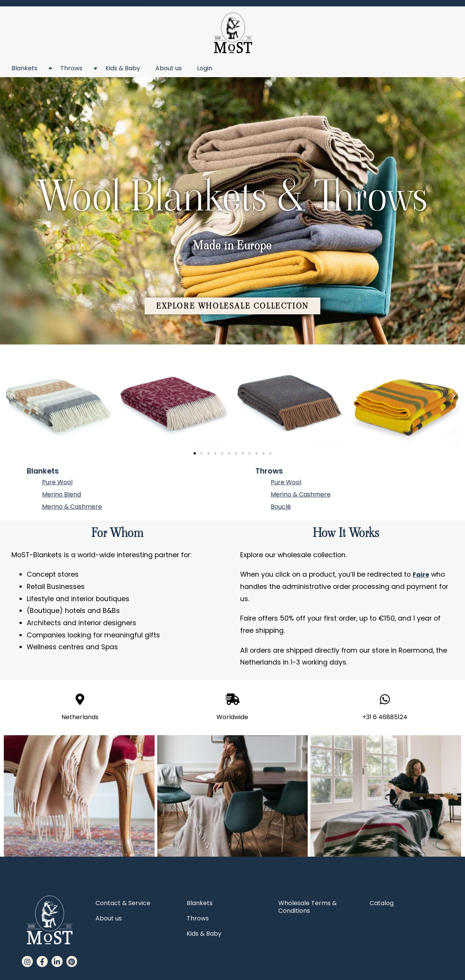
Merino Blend (61, 494)
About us (169, 68)
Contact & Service (123, 903)
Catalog (382, 903)
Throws (75, 68)
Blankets (28, 68)
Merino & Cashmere (72, 507)
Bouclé (281, 507)
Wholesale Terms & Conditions (308, 907)
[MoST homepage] (233, 33)
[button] (233, 308)
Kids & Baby (123, 68)
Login (205, 68)
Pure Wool (57, 482)
